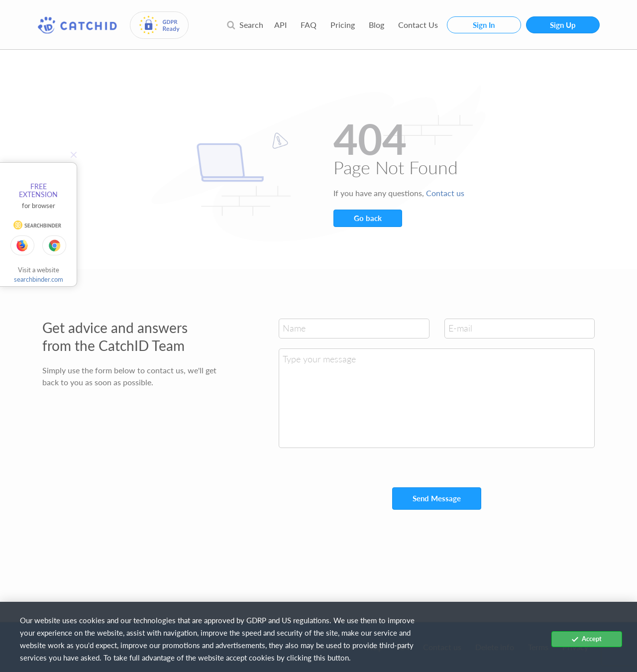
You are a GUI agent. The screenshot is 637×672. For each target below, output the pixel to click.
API (280, 25)
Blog (376, 25)
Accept (587, 639)
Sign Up (563, 25)
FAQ (309, 25)
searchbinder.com (39, 279)
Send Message (437, 498)
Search (245, 25)
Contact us (445, 193)
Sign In (484, 25)
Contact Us (418, 25)
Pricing (343, 25)
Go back (368, 218)
